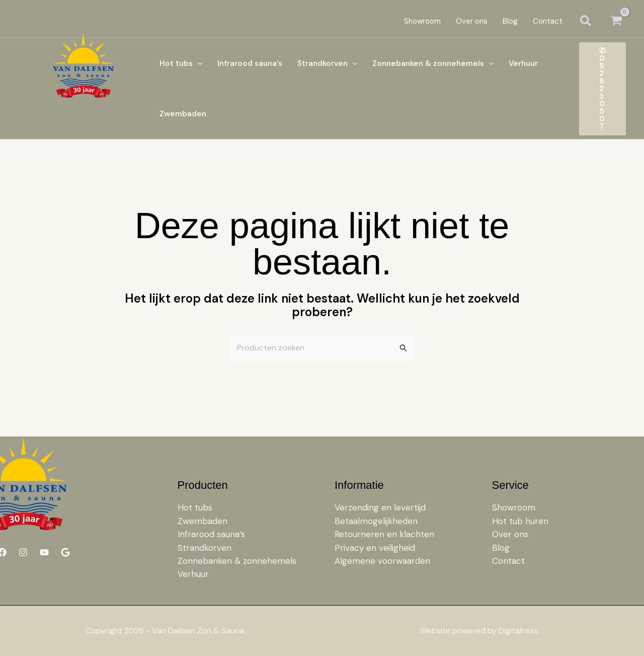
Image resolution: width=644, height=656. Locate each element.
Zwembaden (203, 521)
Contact (508, 561)
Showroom (514, 507)
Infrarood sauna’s (211, 534)
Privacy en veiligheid (375, 548)
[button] (586, 22)
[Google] (65, 552)
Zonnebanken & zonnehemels (237, 561)
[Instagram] (23, 552)
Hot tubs (195, 507)
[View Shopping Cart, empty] (616, 21)
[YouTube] (44, 552)
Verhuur (193, 574)
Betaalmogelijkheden (376, 521)
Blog (501, 548)
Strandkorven (205, 548)
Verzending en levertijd (380, 507)
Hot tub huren (520, 521)
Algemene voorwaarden (382, 561)
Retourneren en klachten (384, 534)
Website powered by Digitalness (479, 631)
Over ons (510, 534)
